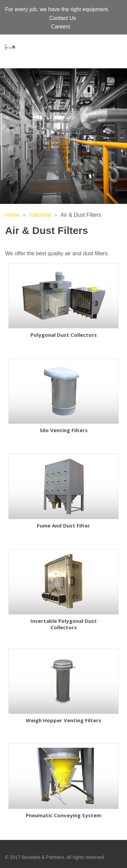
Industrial (40, 215)
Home (12, 215)
